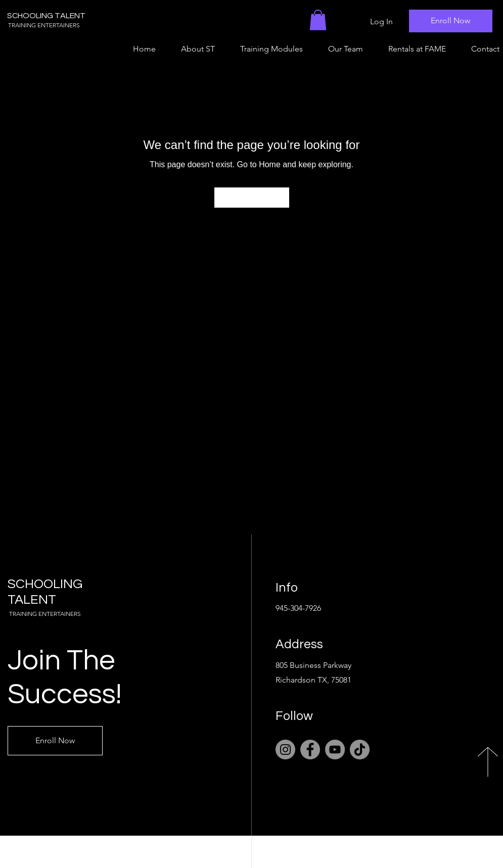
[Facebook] (310, 750)
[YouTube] (335, 750)
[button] (318, 20)
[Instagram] (285, 750)
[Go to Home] (252, 198)
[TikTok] (360, 750)
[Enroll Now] (451, 21)
